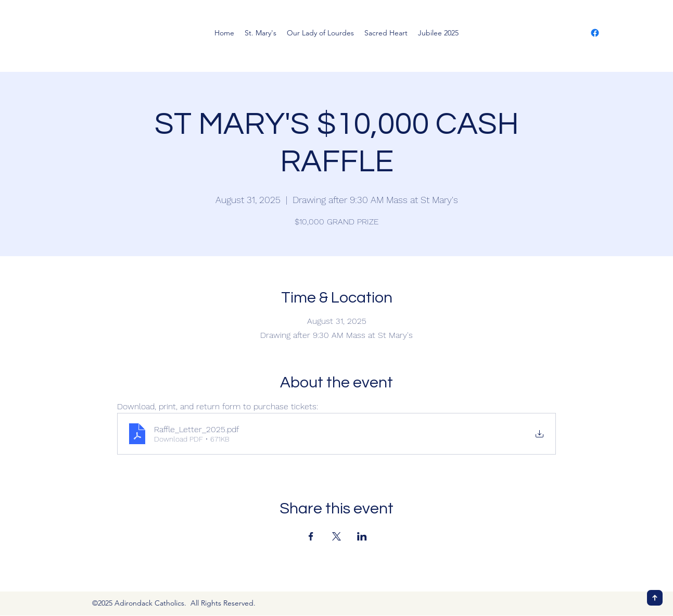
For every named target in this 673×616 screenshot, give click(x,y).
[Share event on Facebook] (311, 536)
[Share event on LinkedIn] (362, 536)
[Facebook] (595, 33)
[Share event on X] (336, 536)
